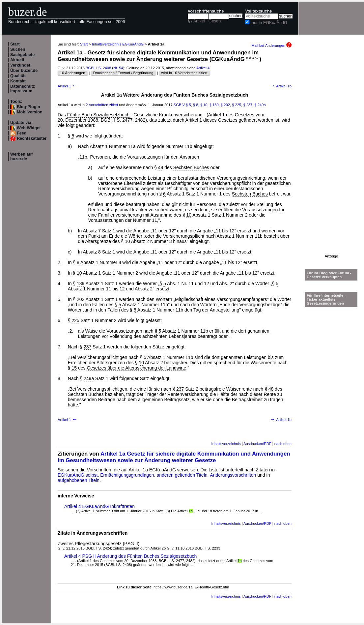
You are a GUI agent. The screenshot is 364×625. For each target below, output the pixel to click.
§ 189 (214, 105)
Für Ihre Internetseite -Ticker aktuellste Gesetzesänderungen (326, 299)
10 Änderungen (73, 73)
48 (161, 167)
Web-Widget (29, 128)
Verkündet (20, 65)
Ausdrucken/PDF (257, 444)
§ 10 (204, 105)
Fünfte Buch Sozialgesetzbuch (98, 115)
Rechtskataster (32, 138)
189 (81, 283)
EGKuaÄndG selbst (78, 475)
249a (89, 378)
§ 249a (260, 105)
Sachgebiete (22, 55)
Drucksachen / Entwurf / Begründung (123, 73)
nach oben (283, 444)
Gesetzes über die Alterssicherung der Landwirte (136, 368)
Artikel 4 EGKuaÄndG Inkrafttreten (99, 506)
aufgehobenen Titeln (79, 480)
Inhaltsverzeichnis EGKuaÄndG (118, 44)
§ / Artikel (196, 21)
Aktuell (17, 60)
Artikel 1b (281, 86)
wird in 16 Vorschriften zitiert (184, 73)
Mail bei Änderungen (271, 45)
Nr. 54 (118, 68)
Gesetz (215, 21)
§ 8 (196, 105)
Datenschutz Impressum (23, 89)
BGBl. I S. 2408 (98, 68)
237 (87, 347)
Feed (22, 133)
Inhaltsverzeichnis (226, 444)
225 (75, 320)
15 (74, 368)
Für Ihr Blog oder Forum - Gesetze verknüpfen (329, 275)
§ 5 (188, 105)
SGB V (179, 105)
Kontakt (18, 81)
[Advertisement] (331, 155)
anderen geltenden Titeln (182, 475)
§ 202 (225, 105)
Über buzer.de (24, 71)
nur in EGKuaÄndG (269, 23)
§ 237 (248, 105)
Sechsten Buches (191, 167)
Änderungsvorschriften (233, 475)
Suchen (18, 49)
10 (189, 215)
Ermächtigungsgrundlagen (127, 475)
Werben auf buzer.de (21, 157)
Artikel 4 (203, 68)
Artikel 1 (68, 86)
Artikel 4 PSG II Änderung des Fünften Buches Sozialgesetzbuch (130, 556)
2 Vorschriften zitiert (102, 105)
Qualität (18, 76)
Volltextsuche (258, 11)
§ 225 (237, 105)
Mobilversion (30, 112)
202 (81, 299)
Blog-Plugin (28, 107)
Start (15, 44)
